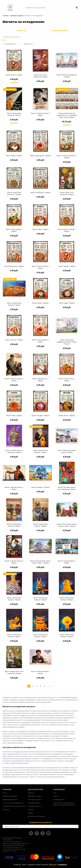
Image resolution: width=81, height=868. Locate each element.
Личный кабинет (34, 803)
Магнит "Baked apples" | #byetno (41, 156)
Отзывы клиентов (34, 806)
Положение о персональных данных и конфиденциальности (65, 804)
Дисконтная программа (36, 816)
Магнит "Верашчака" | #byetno (14, 266)
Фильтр (22, 30)
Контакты (6, 810)
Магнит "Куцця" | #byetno (67, 303)
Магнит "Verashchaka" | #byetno (41, 193)
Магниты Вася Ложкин (12, 37)
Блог (55, 793)
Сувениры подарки (17, 16)
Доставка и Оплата (35, 796)
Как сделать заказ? (35, 799)
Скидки (30, 813)
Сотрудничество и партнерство (14, 806)
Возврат (31, 810)
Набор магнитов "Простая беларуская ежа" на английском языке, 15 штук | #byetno (67, 115)
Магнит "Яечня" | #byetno (67, 416)
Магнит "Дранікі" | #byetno (67, 266)
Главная (5, 16)
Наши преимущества (10, 799)
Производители (59, 799)
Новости (56, 796)
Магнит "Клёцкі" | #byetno (40, 303)
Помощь (31, 793)
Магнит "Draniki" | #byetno (14, 75)
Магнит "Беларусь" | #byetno (41, 487)
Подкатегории (59, 30)
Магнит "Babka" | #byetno (14, 156)
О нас (5, 793)
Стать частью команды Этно (13, 803)
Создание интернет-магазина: (47, 865)
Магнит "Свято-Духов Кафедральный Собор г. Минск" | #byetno (67, 342)
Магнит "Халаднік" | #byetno (41, 416)
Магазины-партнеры (10, 796)
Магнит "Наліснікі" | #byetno (14, 340)
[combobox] (12, 44)
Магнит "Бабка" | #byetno (41, 229)
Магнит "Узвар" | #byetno (14, 416)
